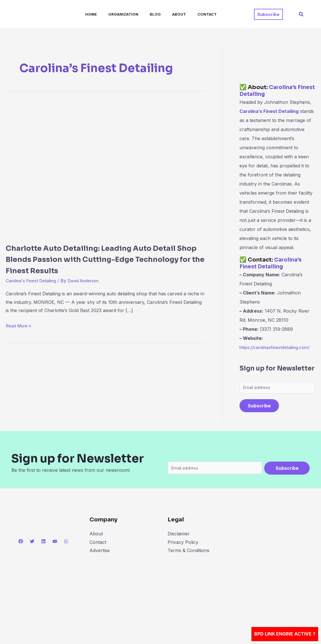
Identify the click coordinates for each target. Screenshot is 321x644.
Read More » (20, 325)
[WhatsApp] (66, 552)
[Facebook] (21, 552)
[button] (268, 14)
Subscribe (259, 416)
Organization (115, 14)
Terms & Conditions (188, 561)
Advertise (100, 561)
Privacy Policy (183, 553)
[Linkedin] (43, 552)
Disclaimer (179, 544)
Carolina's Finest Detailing (33, 281)
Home (85, 14)
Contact (192, 14)
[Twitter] (32, 552)
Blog (145, 14)
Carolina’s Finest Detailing (269, 91)
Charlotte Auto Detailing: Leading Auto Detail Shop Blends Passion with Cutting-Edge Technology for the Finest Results (101, 259)
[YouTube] (55, 552)
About (167, 14)
